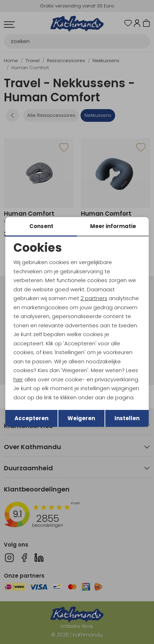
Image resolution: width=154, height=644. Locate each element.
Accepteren (31, 418)
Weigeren (81, 418)
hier (18, 379)
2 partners (94, 298)
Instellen (127, 418)
